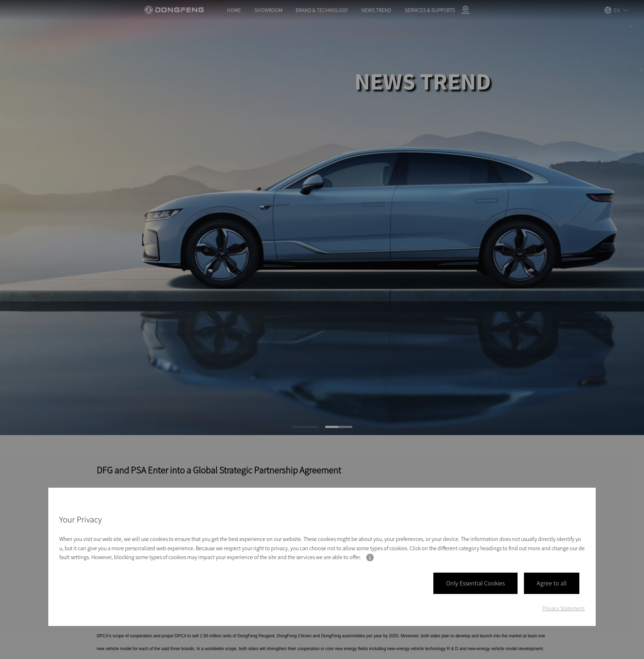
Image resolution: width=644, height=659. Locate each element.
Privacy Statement (564, 608)
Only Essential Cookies (475, 583)
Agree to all (552, 583)
